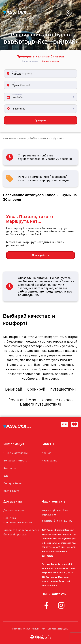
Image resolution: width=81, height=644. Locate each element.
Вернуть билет (13, 483)
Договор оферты (15, 509)
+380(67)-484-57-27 (57, 520)
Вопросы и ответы (16, 460)
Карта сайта (12, 490)
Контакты (10, 468)
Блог (7, 475)
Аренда (47, 453)
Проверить (40, 120)
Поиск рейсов (40, 255)
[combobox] (36, 74)
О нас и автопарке (16, 453)
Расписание (50, 460)
